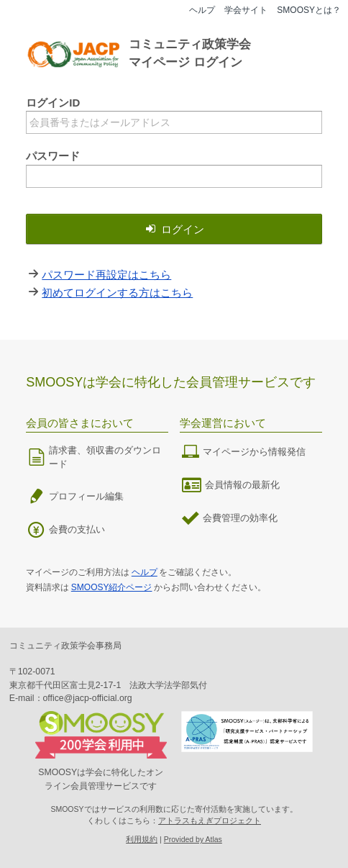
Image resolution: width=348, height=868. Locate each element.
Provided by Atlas (193, 839)
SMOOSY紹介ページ (112, 587)
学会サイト (246, 10)
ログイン (174, 229)
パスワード (53, 156)
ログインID (53, 103)
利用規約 (142, 839)
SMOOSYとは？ (309, 10)
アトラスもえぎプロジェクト (210, 820)
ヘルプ (202, 10)
